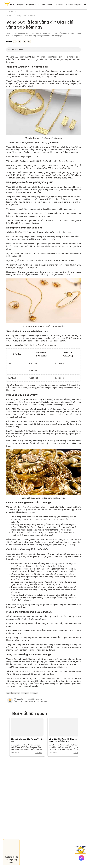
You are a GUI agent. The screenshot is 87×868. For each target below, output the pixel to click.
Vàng (32, 15)
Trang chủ (20, 5)
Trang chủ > (11, 15)
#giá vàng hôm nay (13, 693)
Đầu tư (26, 15)
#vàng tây (25, 693)
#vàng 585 (34, 693)
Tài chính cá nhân (45, 5)
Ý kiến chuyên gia (73, 5)
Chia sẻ (9, 42)
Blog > (20, 15)
